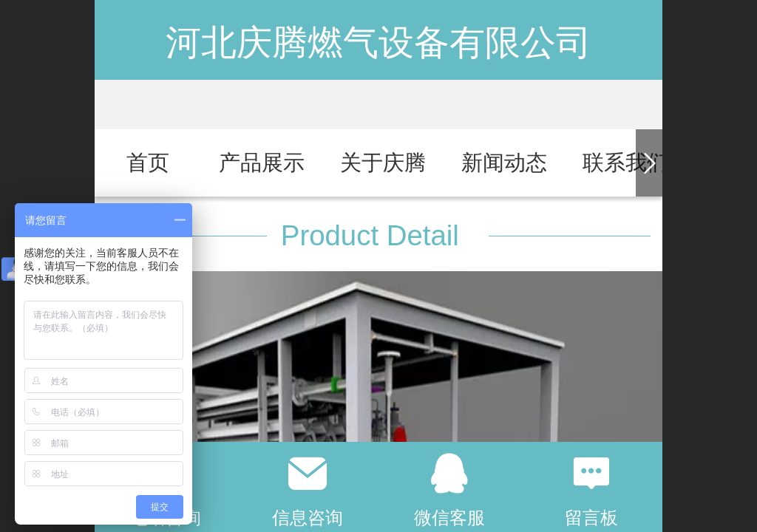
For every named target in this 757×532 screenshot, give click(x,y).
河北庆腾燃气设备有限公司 (378, 42)
